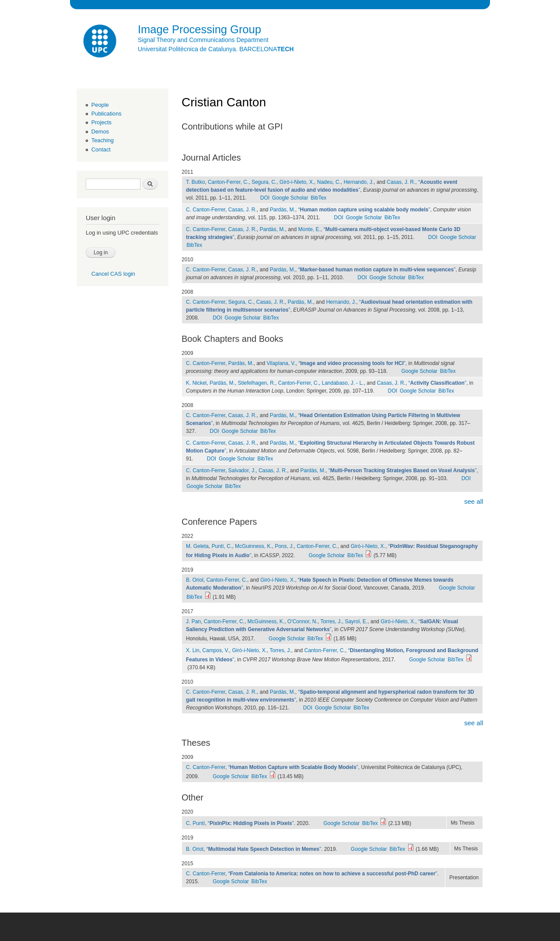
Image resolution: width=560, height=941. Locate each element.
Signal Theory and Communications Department (203, 40)
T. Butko (195, 182)
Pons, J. (284, 546)
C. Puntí (195, 823)
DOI (265, 198)
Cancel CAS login (113, 274)
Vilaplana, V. (281, 363)
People (100, 105)
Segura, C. (264, 182)
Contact (101, 149)
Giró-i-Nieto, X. (297, 182)
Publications (107, 114)
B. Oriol (195, 580)
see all (474, 501)
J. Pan (193, 621)
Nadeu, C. (329, 182)
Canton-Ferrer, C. (228, 182)
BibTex (318, 198)
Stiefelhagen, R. (257, 383)
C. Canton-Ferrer (206, 210)
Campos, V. (216, 650)
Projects (101, 122)
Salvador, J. (242, 470)
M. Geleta (197, 546)
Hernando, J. (359, 182)
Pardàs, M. (283, 210)
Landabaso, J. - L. (343, 383)
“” (364, 210)
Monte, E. (309, 229)
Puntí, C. (222, 546)
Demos (100, 132)
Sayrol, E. (356, 621)
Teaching (103, 140)
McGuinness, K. (254, 546)
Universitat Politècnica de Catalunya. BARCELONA (216, 49)
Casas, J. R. (401, 182)
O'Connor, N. (303, 621)
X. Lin (193, 650)
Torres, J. (331, 621)
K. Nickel (196, 383)
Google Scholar (290, 198)
